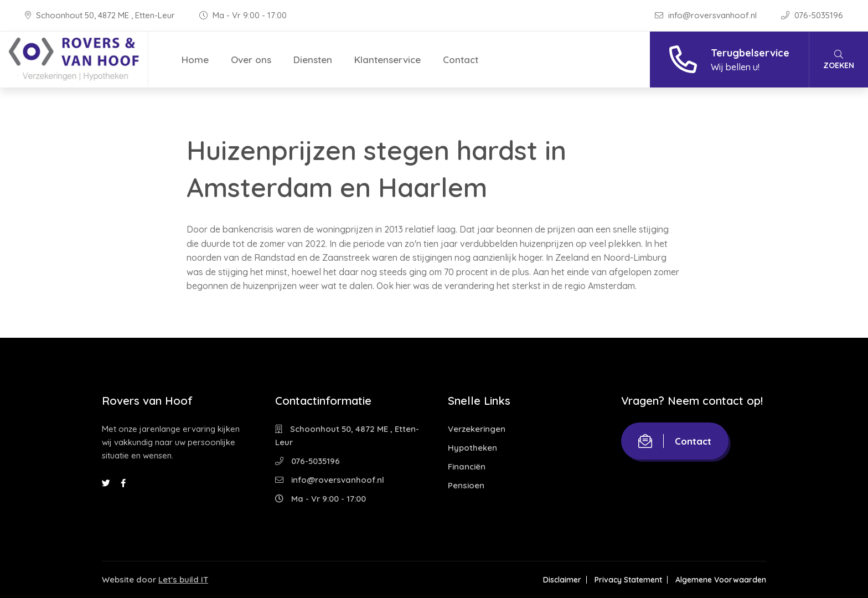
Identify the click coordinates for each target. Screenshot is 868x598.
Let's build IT (183, 579)
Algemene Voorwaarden (721, 580)
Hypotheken (472, 448)
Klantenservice (387, 60)
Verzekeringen (477, 429)
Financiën (467, 466)
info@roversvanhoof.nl (707, 15)
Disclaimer (562, 580)
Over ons (251, 60)
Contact (461, 60)
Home (195, 60)
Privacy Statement (628, 580)
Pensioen (466, 485)
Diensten (313, 60)
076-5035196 (812, 15)
